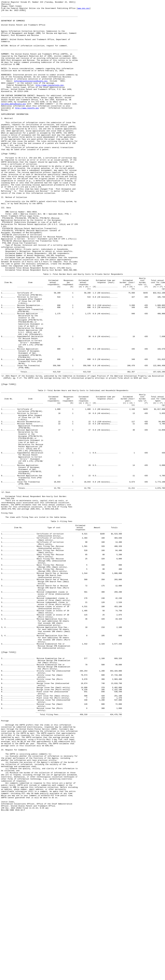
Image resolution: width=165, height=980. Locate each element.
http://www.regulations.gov (50, 102)
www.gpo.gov (84, 10)
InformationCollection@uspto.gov (31, 97)
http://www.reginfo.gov (27, 129)
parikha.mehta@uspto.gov (13, 124)
